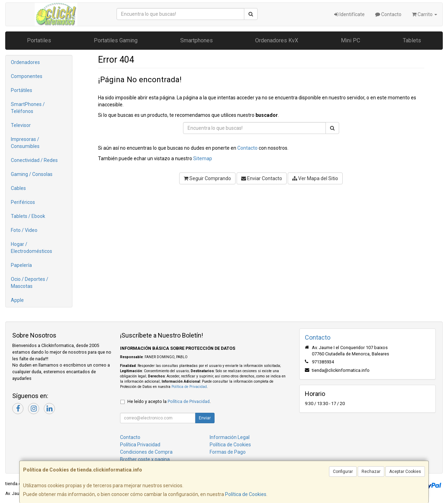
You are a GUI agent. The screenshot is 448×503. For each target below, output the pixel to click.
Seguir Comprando (207, 178)
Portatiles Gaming (116, 40)
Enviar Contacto (262, 178)
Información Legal (230, 437)
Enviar (205, 418)
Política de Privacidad (189, 387)
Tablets (412, 40)
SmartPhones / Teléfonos (28, 108)
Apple (17, 300)
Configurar (343, 472)
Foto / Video (24, 230)
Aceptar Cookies (405, 472)
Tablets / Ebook (28, 216)
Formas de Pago (228, 452)
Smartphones (197, 40)
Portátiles (22, 90)
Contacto (388, 14)
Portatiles (39, 40)
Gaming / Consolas (32, 174)
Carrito (425, 14)
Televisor (21, 125)
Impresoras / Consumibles (25, 143)
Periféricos (23, 202)
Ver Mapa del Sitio (315, 178)
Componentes (27, 76)
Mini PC (351, 40)
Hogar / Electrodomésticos (31, 248)
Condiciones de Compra (146, 452)
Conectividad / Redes (34, 160)
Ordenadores (25, 62)
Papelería (21, 265)
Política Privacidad (140, 445)
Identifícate (349, 14)
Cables (18, 188)
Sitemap (203, 158)
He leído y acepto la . (169, 401)
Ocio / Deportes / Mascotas (30, 283)
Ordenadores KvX (277, 40)
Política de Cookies (246, 494)
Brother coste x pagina (145, 459)
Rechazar (371, 472)
